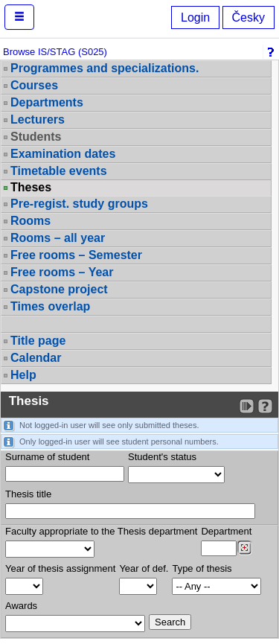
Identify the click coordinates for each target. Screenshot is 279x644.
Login (195, 17)
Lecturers (38, 119)
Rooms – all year (58, 238)
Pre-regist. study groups (79, 204)
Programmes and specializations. (105, 68)
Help (23, 375)
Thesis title (28, 494)
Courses (34, 85)
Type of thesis (202, 568)
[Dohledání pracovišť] (244, 548)
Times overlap (50, 306)
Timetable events (59, 171)
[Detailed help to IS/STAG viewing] (265, 406)
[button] (19, 17)
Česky (248, 17)
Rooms (31, 221)
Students (36, 137)
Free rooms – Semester (76, 255)
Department (226, 531)
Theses (31, 188)
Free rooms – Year (62, 272)
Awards (21, 606)
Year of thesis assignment (60, 568)
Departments (47, 102)
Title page (38, 341)
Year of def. (144, 568)
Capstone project (59, 289)
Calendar (36, 358)
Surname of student (47, 457)
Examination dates (63, 154)
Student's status (162, 457)
